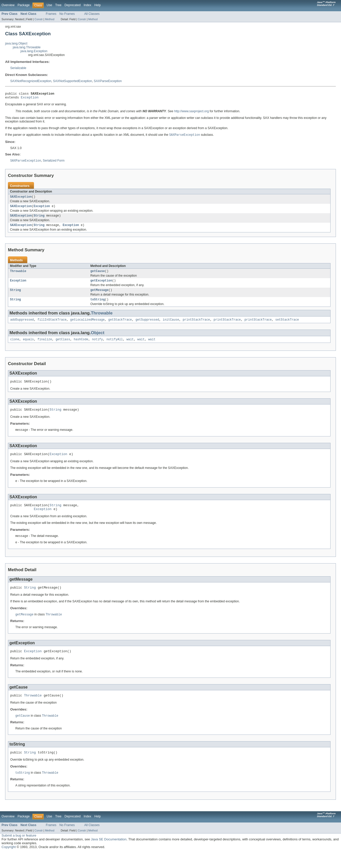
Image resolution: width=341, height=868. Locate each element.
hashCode (81, 346)
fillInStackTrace (52, 326)
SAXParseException (108, 81)
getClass (63, 346)
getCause (98, 276)
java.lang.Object (16, 43)
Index (87, 5)
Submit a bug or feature (19, 851)
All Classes (92, 14)
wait (130, 346)
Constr (39, 19)
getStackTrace (120, 326)
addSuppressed (22, 326)
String (39, 219)
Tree (58, 5)
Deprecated (73, 5)
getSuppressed (147, 326)
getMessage (99, 296)
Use (49, 5)
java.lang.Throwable (27, 47)
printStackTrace (196, 326)
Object (98, 339)
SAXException (21, 199)
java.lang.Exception (34, 51)
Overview (8, 5)
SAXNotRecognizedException (31, 81)
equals (28, 346)
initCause (171, 326)
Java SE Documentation (109, 855)
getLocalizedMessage (87, 326)
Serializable (18, 68)
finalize (45, 346)
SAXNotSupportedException (73, 81)
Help (97, 5)
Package (24, 5)
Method (50, 19)
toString (98, 306)
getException (101, 286)
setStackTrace (287, 326)
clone (15, 346)
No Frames (67, 14)
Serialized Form (54, 163)
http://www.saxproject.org (192, 113)
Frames (51, 14)
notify (97, 346)
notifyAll (115, 346)
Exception (30, 99)
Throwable (18, 276)
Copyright (9, 863)
